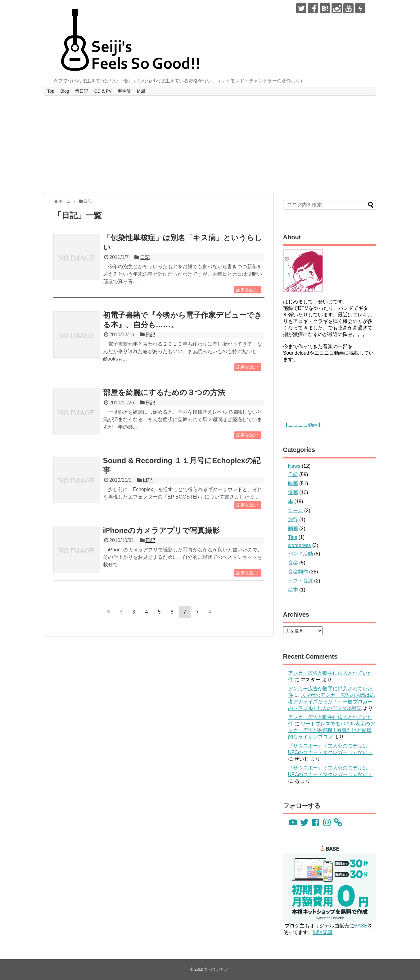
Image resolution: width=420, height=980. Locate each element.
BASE (361, 926)
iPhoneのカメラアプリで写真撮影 (161, 530)
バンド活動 (300, 554)
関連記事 (323, 932)
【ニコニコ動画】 (303, 425)
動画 (293, 529)
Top (51, 91)
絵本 (293, 590)
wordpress (300, 545)
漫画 (293, 492)
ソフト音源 (300, 581)
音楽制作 (298, 572)
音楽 (293, 563)
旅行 (293, 520)
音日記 (82, 91)
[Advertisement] (210, 144)
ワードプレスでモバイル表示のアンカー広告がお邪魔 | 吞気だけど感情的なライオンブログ (332, 730)
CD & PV (103, 91)
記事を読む (247, 290)
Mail (141, 91)
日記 (145, 257)
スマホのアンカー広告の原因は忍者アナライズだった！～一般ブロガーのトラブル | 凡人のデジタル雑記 (332, 702)
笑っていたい (216, 969)
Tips (293, 537)
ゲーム (296, 511)
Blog (65, 91)
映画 (293, 483)
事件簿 (124, 91)
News (294, 466)
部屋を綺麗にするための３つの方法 (164, 392)
